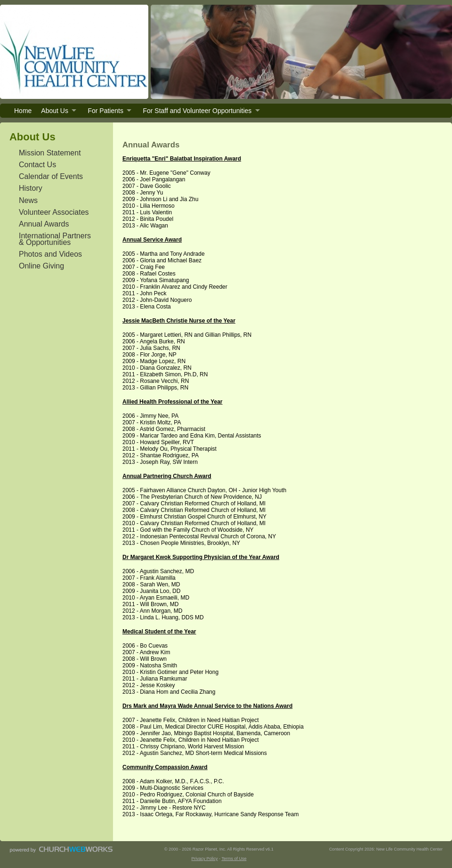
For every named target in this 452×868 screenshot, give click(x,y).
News (28, 200)
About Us (55, 111)
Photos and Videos (50, 254)
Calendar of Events (51, 176)
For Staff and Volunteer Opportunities (197, 111)
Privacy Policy (205, 859)
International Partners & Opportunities (55, 239)
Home (23, 111)
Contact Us (37, 165)
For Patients (105, 111)
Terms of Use (234, 859)
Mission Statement (50, 153)
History (31, 188)
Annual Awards (44, 224)
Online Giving (41, 266)
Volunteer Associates (54, 212)
